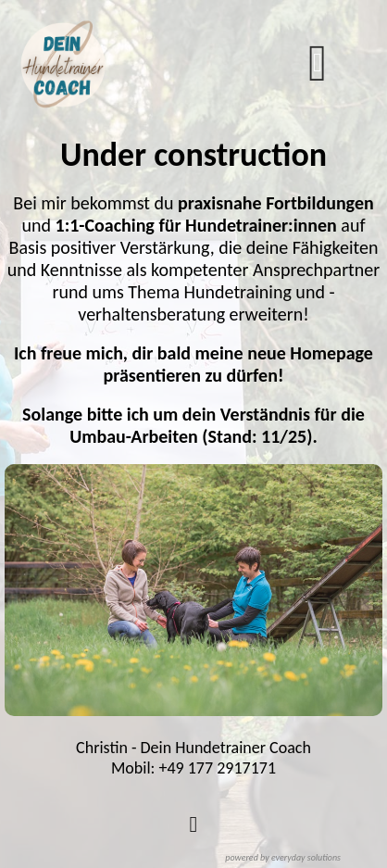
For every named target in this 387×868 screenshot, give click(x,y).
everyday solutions (306, 857)
